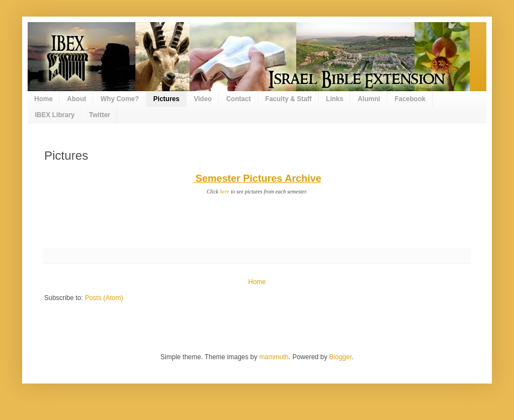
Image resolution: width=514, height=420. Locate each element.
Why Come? (120, 99)
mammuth (274, 357)
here (225, 191)
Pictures (166, 99)
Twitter (99, 115)
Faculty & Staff (289, 99)
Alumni (369, 99)
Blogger (341, 357)
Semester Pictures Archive (258, 179)
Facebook (410, 99)
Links (335, 99)
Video (203, 99)
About (77, 99)
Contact (238, 99)
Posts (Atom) (104, 298)
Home (43, 99)
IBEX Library (55, 115)
